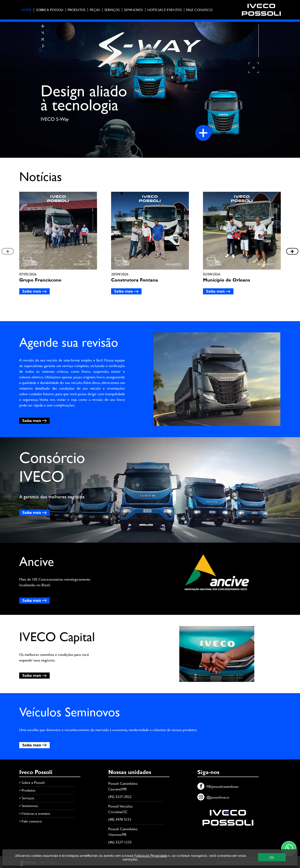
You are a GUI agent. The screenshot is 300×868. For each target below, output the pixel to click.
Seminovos (133, 10)
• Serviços (27, 798)
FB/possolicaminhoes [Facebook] (218, 787)
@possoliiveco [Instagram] (213, 797)
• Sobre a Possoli (32, 783)
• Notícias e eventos (35, 814)
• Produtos (27, 790)
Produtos (77, 10)
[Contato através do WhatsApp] (289, 849)
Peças (95, 10)
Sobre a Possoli (50, 10)
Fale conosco (199, 10)
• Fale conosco (30, 821)
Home (27, 10)
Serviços (112, 10)
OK (272, 859)
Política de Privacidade (151, 858)
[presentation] (8, 251)
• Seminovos (29, 806)
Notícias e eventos (165, 10)
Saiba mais (34, 291)
